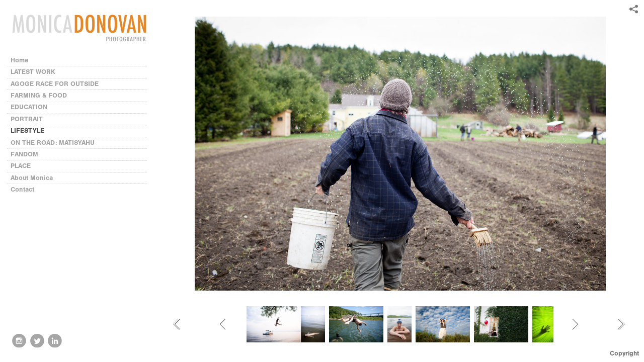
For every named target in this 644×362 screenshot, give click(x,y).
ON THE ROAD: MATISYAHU (53, 143)
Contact (22, 189)
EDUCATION (29, 107)
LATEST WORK (33, 72)
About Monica (32, 178)
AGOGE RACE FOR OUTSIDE (55, 84)
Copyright (624, 353)
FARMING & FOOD (39, 95)
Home (20, 60)
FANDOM (24, 154)
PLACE (21, 166)
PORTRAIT (27, 119)
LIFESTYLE (27, 130)
